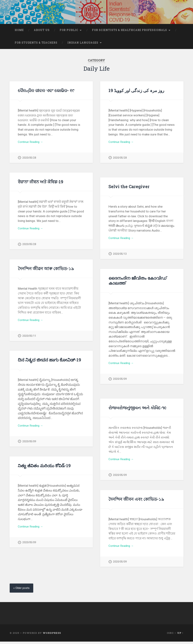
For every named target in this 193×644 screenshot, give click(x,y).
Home (19, 32)
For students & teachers (36, 45)
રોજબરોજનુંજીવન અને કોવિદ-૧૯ (138, 410)
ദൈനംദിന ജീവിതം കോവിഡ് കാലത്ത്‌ (137, 282)
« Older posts (22, 590)
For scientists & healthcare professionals (129, 32)
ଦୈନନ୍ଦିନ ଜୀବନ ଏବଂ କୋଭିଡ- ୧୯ (46, 92)
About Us (42, 32)
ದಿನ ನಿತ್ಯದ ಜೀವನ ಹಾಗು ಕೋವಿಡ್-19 (49, 362)
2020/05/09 (120, 382)
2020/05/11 (29, 339)
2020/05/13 (120, 257)
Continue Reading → (32, 145)
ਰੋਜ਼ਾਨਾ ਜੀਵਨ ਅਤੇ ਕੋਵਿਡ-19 (40, 184)
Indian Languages (83, 45)
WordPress (52, 635)
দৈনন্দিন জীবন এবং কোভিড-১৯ (136, 501)
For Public (69, 32)
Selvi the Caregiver (128, 189)
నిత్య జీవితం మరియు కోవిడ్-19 (44, 468)
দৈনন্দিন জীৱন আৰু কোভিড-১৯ (46, 271)
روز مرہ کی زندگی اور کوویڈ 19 (136, 92)
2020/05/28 (29, 161)
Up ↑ (180, 635)
